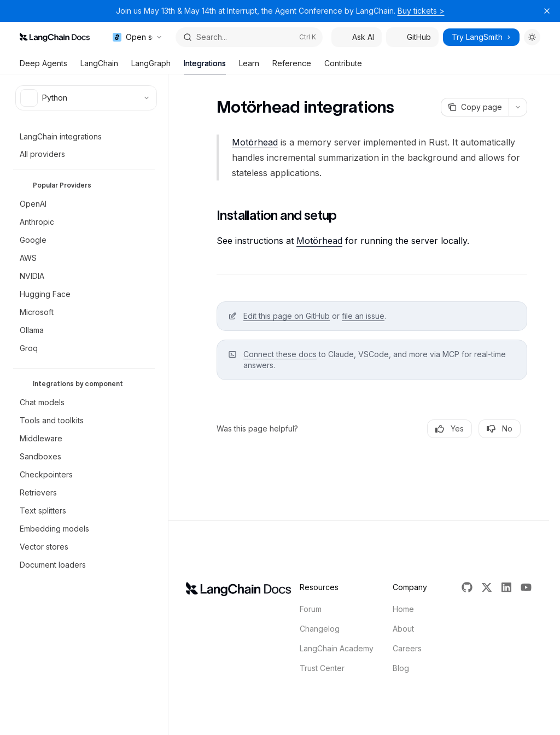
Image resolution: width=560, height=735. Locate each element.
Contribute (343, 66)
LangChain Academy (337, 648)
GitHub (412, 37)
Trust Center (322, 668)
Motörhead (255, 142)
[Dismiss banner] (547, 11)
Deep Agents (43, 66)
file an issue (363, 316)
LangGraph (151, 66)
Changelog (320, 629)
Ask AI (357, 37)
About (403, 629)
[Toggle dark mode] (532, 37)
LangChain (99, 66)
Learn (249, 66)
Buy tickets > (421, 11)
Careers (407, 648)
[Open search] (249, 37)
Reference (292, 66)
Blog (401, 668)
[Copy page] (475, 107)
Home (403, 609)
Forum (311, 609)
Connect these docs (280, 354)
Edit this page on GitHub (287, 316)
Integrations (205, 66)
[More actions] (518, 107)
